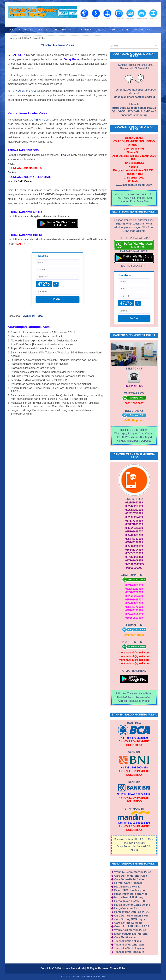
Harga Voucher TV (126, 908)
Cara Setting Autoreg (128, 923)
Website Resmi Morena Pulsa (133, 872)
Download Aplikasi (143, 30)
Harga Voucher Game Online (132, 905)
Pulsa (63, 155)
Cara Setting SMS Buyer (130, 919)
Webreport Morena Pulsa (130, 930)
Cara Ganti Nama (125, 937)
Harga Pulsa (84, 30)
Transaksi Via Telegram (129, 948)
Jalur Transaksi (119, 30)
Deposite (43, 30)
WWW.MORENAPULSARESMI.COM (91, 976)
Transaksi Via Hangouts (129, 952)
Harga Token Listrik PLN (130, 901)
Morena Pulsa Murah (73, 968)
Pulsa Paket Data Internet (131, 894)
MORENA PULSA (40, 120)
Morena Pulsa (118, 968)
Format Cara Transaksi (129, 883)
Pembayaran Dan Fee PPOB (132, 912)
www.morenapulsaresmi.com (134, 185)
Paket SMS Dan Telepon (130, 890)
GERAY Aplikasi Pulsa (57, 45)
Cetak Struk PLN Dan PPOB (132, 926)
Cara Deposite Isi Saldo (129, 879)
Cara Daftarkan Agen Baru (131, 916)
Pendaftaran (26, 30)
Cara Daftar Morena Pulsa (131, 876)
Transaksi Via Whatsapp (129, 945)
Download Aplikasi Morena (131, 934)
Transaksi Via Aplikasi (128, 941)
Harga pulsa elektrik (127, 887)
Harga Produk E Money (129, 897)
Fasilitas (100, 30)
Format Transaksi (62, 30)
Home (11, 30)
